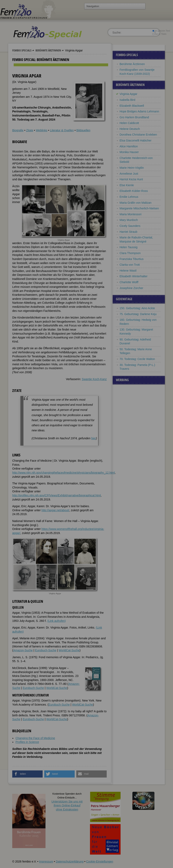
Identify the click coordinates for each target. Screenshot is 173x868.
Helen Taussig (129, 247)
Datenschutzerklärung (70, 861)
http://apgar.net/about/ (55, 510)
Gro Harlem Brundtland (134, 117)
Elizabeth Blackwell (132, 106)
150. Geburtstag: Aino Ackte (137, 308)
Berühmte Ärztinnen (48, 50)
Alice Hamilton (129, 146)
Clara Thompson (130, 253)
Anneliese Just (129, 174)
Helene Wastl (128, 271)
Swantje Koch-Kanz (94, 379)
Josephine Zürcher (131, 288)
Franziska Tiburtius (131, 259)
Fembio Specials (22, 50)
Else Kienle (127, 185)
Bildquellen (83, 130)
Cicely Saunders (130, 226)
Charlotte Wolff (129, 282)
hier (94, 438)
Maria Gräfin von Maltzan (135, 203)
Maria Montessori (130, 214)
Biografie (18, 130)
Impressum (46, 861)
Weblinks (42, 130)
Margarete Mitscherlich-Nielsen (139, 208)
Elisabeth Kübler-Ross (134, 191)
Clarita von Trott (130, 265)
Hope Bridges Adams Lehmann (139, 111)
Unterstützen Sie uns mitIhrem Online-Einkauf (67, 805)
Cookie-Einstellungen (100, 861)
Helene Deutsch (130, 129)
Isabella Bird (127, 100)
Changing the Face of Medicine (35, 738)
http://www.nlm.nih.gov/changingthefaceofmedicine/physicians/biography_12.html (64, 473)
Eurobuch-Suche (46, 650)
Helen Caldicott (129, 123)
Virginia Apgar (128, 94)
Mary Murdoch (129, 220)
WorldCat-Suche (69, 650)
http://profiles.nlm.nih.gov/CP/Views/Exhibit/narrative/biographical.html (57, 495)
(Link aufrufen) (57, 621)
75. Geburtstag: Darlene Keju (138, 314)
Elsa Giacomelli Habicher (135, 140)
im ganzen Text (161, 31)
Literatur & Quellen (62, 130)
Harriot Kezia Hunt (131, 179)
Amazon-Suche (23, 650)
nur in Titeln (159, 34)
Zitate (30, 130)
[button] (27, 774)
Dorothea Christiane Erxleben (138, 135)
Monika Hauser (129, 152)
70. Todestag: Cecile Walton (137, 359)
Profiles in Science (27, 742)
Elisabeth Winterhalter (134, 276)
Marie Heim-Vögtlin (132, 168)
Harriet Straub (128, 232)
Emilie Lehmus (129, 197)
